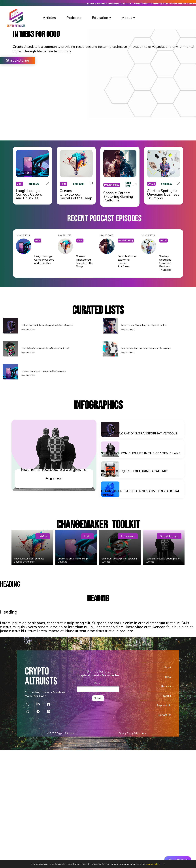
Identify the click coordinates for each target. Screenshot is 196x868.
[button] (104, 18)
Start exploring (18, 61)
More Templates (178, 860)
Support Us (164, 705)
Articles (49, 18)
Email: (98, 683)
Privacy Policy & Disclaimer (133, 733)
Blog (168, 677)
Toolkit (167, 696)
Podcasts (74, 18)
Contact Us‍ (164, 715)
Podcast (166, 686)
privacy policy (153, 864)
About (167, 667)
